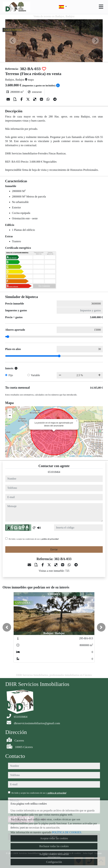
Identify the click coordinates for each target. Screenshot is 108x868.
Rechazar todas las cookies (54, 846)
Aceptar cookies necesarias (54, 854)
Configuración (54, 862)
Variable (35, 375)
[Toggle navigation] (101, 7)
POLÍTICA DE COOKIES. (67, 832)
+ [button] (10, 411)
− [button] (10, 416)
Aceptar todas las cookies (54, 838)
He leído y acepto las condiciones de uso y (34, 539)
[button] (7, 627)
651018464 (54, 472)
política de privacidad (50, 539)
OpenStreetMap (85, 456)
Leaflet (72, 456)
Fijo (11, 375)
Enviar (54, 549)
